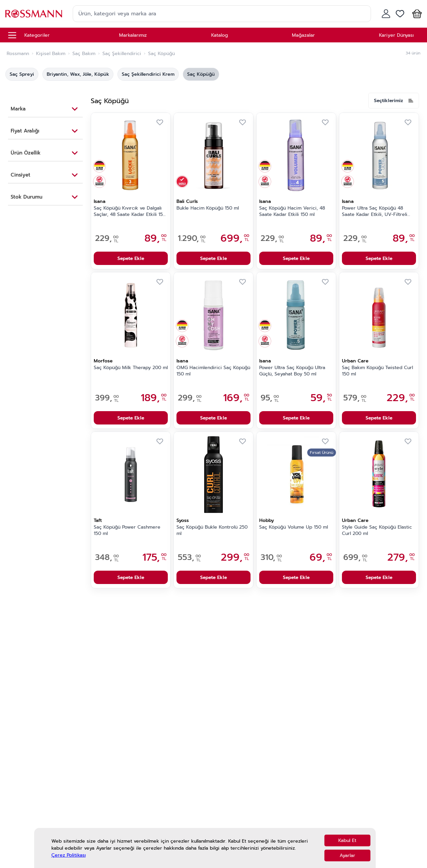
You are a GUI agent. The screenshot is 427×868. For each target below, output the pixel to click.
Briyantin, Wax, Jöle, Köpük (78, 74)
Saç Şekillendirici (122, 54)
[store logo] (34, 14)
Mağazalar (303, 35)
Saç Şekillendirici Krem (148, 74)
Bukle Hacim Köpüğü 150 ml (208, 208)
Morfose (103, 361)
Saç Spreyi (22, 74)
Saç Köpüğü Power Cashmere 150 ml (127, 530)
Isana (100, 201)
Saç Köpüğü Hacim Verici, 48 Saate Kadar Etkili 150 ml (292, 211)
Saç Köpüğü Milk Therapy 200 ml (131, 368)
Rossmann (18, 54)
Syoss (183, 520)
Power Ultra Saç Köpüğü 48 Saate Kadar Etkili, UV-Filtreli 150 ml (375, 212)
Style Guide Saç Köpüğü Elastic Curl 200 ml (377, 530)
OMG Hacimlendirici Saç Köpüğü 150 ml (213, 371)
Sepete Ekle (131, 258)
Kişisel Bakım (51, 54)
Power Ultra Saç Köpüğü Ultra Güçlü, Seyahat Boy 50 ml (292, 371)
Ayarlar (347, 855)
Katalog (220, 35)
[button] (416, 14)
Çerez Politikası (69, 855)
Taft (98, 520)
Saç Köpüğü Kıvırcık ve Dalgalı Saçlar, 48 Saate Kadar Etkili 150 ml (130, 212)
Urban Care (355, 361)
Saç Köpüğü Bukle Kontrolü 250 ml (212, 530)
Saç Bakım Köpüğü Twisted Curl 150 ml (377, 371)
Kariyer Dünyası (396, 35)
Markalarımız (133, 35)
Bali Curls (187, 201)
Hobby (267, 520)
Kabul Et (347, 840)
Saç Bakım (84, 54)
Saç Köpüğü (201, 74)
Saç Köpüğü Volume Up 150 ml (294, 527)
